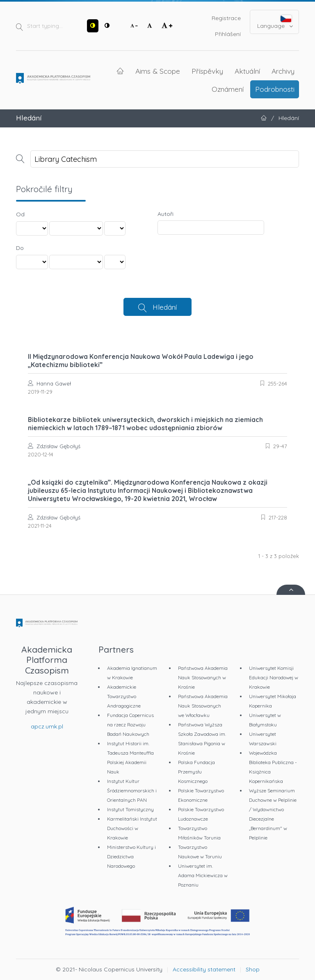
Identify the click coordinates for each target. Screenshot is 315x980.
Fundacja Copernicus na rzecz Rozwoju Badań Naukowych (130, 725)
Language (275, 22)
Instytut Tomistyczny (130, 809)
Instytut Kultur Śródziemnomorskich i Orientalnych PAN (132, 791)
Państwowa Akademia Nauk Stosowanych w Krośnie (203, 677)
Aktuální (247, 71)
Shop (253, 969)
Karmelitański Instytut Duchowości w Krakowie (132, 828)
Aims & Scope (158, 71)
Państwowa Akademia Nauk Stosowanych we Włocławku (203, 706)
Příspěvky (207, 71)
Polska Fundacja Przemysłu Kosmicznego (196, 772)
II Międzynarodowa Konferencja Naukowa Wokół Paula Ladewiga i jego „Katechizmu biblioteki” (141, 361)
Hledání (165, 307)
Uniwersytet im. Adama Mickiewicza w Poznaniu (203, 875)
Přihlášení (228, 34)
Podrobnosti (275, 89)
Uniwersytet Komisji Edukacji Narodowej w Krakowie (274, 677)
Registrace (226, 18)
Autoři (165, 214)
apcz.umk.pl (47, 726)
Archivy (283, 71)
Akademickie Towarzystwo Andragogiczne (124, 696)
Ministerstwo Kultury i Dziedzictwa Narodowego (131, 856)
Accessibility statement (204, 969)
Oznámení (228, 89)
